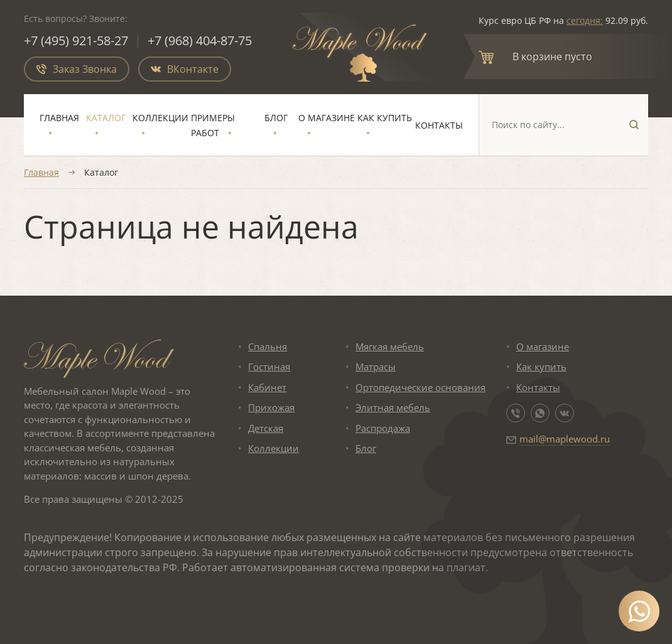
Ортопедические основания (420, 387)
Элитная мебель (393, 407)
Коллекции (160, 118)
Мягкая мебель (390, 346)
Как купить (385, 118)
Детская (266, 428)
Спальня (268, 346)
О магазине (327, 118)
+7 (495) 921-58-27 (76, 40)
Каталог (106, 118)
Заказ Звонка (77, 69)
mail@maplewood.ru (565, 439)
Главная (59, 118)
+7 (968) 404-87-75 (200, 40)
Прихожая (271, 407)
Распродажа (383, 428)
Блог (276, 118)
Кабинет (267, 387)
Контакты (439, 125)
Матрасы (376, 367)
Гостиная (269, 367)
